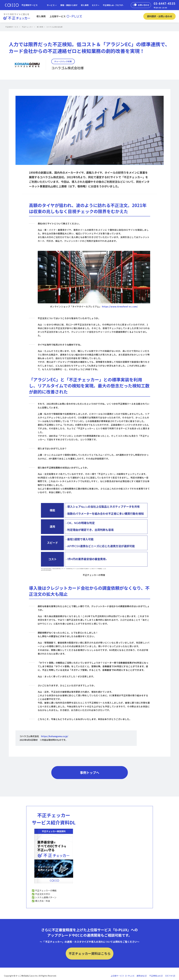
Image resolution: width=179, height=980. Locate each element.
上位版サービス (66, 16)
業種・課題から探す (69, 5)
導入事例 (85, 5)
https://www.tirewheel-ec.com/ (120, 306)
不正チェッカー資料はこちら (90, 953)
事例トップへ (90, 772)
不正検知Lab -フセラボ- (113, 5)
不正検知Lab (155, 976)
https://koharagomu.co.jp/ (55, 736)
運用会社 (140, 976)
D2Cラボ (169, 976)
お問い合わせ (141, 5)
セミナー (96, 5)
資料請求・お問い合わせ (160, 16)
